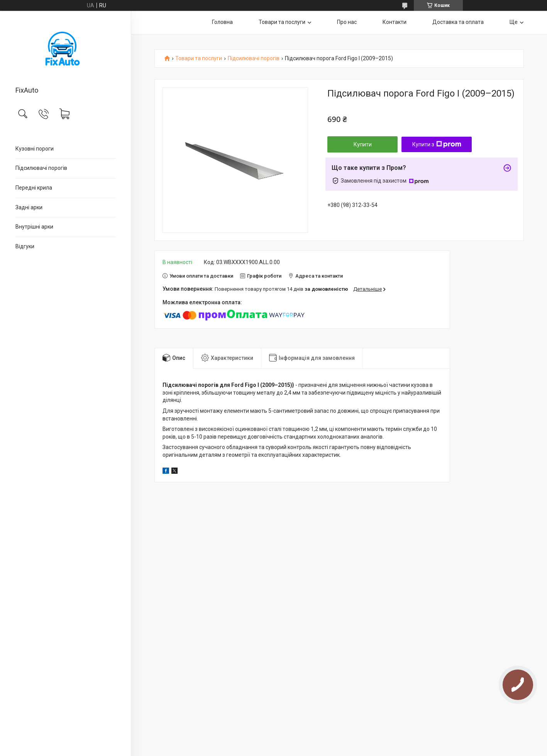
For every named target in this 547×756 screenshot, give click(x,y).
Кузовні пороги (35, 149)
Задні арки (29, 207)
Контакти (395, 22)
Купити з (437, 144)
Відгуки (25, 246)
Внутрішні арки (34, 227)
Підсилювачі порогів (41, 168)
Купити (363, 144)
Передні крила (34, 188)
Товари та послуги (282, 22)
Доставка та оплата (458, 22)
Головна (222, 22)
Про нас (347, 22)
